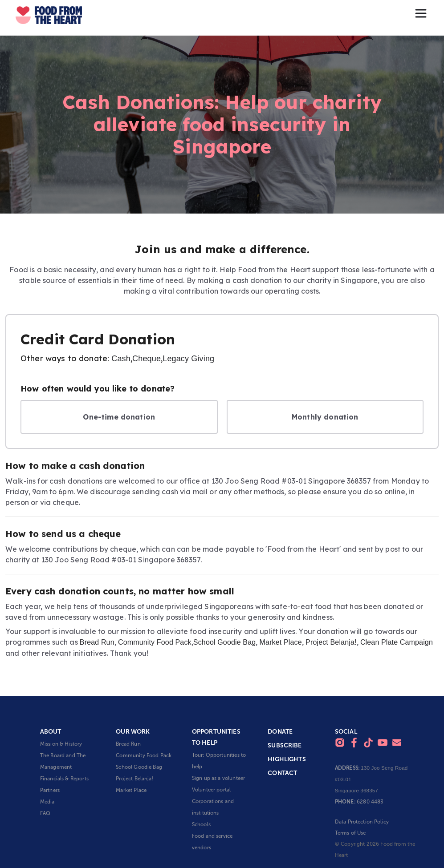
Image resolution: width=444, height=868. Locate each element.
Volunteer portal (211, 790)
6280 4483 (370, 802)
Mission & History (61, 744)
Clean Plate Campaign (397, 642)
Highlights (287, 759)
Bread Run (97, 642)
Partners (50, 790)
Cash (121, 359)
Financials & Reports (64, 779)
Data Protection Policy (362, 822)
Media (47, 802)
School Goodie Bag (224, 642)
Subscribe (285, 745)
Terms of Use (350, 833)
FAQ (45, 813)
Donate (280, 732)
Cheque (147, 359)
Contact (282, 773)
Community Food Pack (155, 642)
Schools (201, 824)
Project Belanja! (331, 642)
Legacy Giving (188, 359)
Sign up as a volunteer (218, 778)
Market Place (281, 642)
